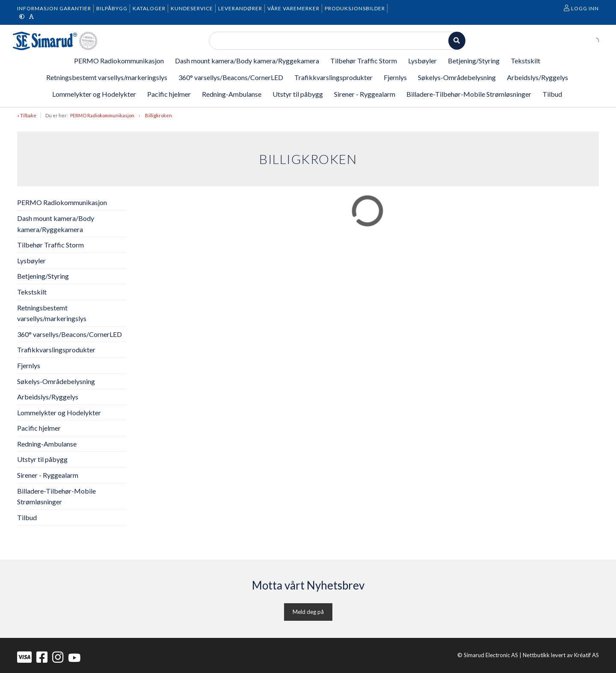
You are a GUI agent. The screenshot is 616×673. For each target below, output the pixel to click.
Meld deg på (308, 612)
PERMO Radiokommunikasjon (102, 115)
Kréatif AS (586, 655)
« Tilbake (27, 115)
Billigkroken (158, 115)
